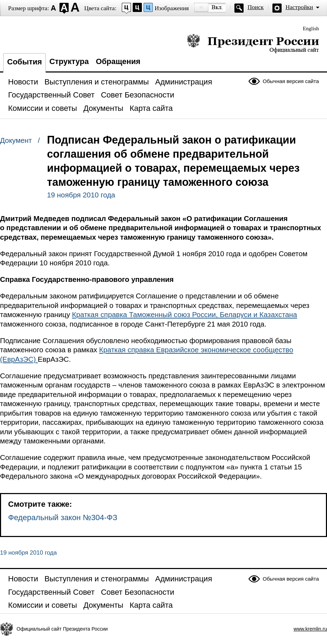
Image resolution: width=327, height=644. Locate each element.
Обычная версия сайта (291, 81)
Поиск (256, 7)
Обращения (118, 61)
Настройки (299, 7)
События (24, 62)
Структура (69, 61)
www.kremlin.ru (310, 629)
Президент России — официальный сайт (253, 43)
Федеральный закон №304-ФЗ (63, 517)
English (311, 29)
